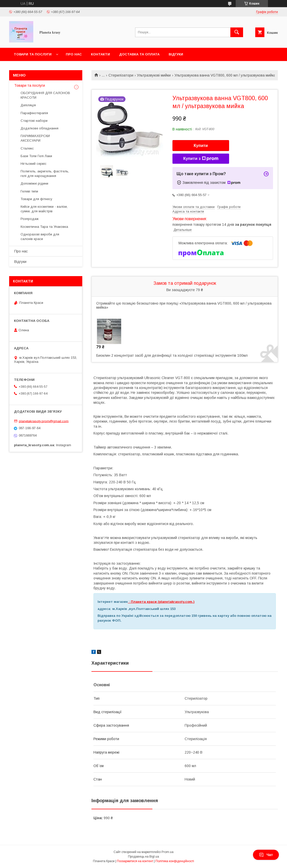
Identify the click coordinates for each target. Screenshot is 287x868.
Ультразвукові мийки (154, 75)
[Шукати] (237, 32)
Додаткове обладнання (39, 128)
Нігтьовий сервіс (34, 164)
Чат (266, 855)
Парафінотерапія (34, 113)
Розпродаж (30, 219)
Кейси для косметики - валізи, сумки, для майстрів (44, 209)
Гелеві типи (29, 191)
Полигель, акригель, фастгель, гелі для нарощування (45, 174)
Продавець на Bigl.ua (143, 857)
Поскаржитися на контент (135, 861)
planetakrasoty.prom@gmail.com (44, 421)
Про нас (74, 54)
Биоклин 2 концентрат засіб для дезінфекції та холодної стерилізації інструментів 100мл (172, 355)
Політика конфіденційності (175, 861)
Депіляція (28, 105)
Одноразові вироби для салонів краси (40, 237)
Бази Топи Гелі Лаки (36, 156)
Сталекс (27, 148)
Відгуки (176, 54)
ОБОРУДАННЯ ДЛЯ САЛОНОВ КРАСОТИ (45, 95)
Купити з (201, 159)
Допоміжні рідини (34, 183)
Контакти (100, 54)
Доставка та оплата (139, 54)
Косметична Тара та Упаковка (44, 227)
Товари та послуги (33, 54)
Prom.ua (168, 852)
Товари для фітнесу (36, 199)
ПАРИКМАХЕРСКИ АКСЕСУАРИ (35, 138)
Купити (201, 146)
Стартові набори (34, 121)
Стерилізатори (121, 75)
